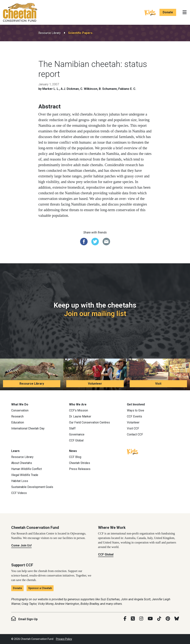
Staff (72, 428)
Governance (77, 434)
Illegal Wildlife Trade (25, 475)
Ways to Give (136, 410)
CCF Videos (19, 493)
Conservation (20, 410)
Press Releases (80, 469)
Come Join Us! (21, 545)
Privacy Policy (64, 639)
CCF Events (134, 416)
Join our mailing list (95, 314)
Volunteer (95, 384)
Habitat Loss (20, 481)
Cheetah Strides (80, 463)
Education (18, 422)
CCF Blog (75, 457)
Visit (158, 384)
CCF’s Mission (79, 410)
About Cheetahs (22, 463)
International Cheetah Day (28, 428)
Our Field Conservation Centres (89, 422)
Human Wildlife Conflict (26, 469)
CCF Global (76, 440)
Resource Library (50, 33)
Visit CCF (133, 428)
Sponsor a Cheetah (40, 588)
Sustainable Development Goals (32, 487)
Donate (168, 12)
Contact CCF (135, 434)
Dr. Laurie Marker (80, 416)
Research (17, 416)
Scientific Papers (80, 33)
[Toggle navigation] (185, 12)
